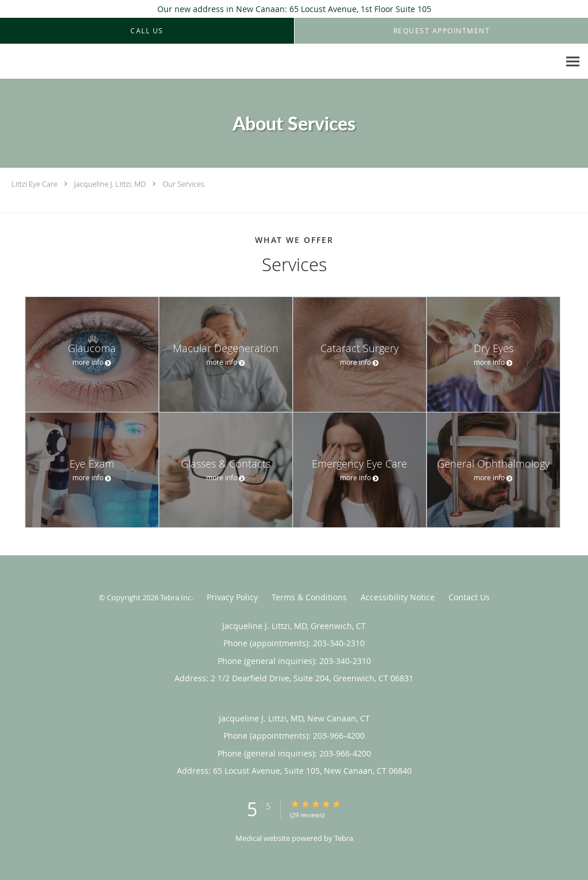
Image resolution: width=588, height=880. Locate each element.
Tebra (344, 838)
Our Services (183, 184)
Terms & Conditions (309, 597)
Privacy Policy (232, 597)
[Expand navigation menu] (573, 62)
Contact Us (469, 597)
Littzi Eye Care (34, 184)
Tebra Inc (176, 597)
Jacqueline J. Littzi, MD (110, 184)
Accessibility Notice (398, 597)
